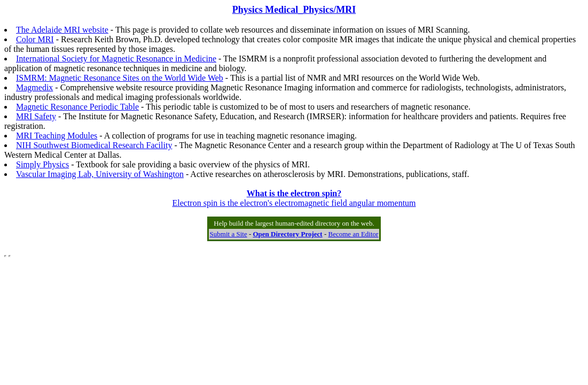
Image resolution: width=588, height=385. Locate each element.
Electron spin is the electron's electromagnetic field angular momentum (294, 198)
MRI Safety (36, 116)
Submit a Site (229, 234)
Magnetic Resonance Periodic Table (77, 107)
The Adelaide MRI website (62, 30)
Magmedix (34, 87)
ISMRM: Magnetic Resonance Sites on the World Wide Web (120, 78)
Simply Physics (42, 164)
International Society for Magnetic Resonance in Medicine (116, 59)
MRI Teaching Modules (57, 136)
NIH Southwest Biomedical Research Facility (94, 145)
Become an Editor (354, 234)
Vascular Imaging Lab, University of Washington (100, 174)
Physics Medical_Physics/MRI (294, 10)
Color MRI (35, 39)
